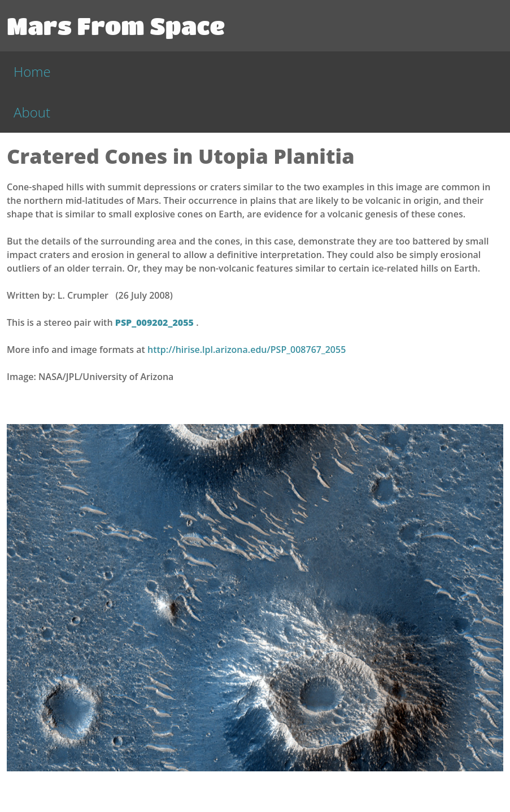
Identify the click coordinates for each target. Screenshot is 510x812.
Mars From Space (116, 25)
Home (32, 71)
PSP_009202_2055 (156, 322)
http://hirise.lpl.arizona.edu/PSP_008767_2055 (247, 350)
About (32, 112)
